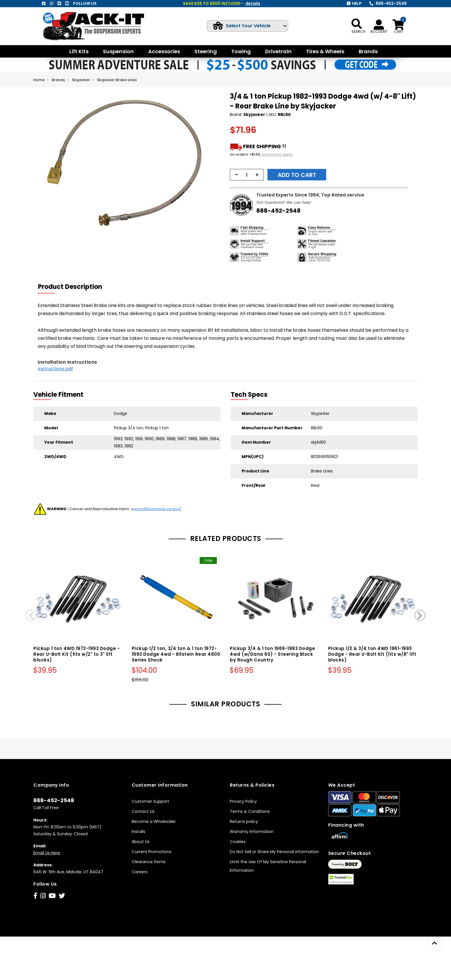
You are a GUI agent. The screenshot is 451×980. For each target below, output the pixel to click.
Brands (58, 80)
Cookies (238, 842)
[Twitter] (59, 3)
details (253, 3)
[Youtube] (67, 3)
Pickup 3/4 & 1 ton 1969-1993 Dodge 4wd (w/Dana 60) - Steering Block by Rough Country (272, 654)
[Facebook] (44, 3)
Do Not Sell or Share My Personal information (274, 852)
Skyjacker (81, 80)
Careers (140, 872)
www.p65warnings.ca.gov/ (156, 509)
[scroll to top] (434, 943)
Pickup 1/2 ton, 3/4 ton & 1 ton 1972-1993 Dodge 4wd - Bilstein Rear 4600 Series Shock (176, 654)
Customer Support (150, 801)
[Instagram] (51, 3)
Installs (138, 832)
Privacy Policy (243, 801)
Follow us (85, 3)
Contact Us (143, 811)
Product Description (70, 287)
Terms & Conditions (250, 811)
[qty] (247, 175)
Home (39, 80)
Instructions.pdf (55, 369)
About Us (141, 842)
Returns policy (244, 821)
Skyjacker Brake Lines (117, 80)
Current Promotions (152, 852)
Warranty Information (252, 832)
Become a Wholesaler (154, 821)
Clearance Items (149, 862)
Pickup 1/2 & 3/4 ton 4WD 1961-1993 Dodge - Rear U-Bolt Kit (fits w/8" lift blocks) (372, 654)
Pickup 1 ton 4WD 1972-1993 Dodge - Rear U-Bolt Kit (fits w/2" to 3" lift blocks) (77, 654)
